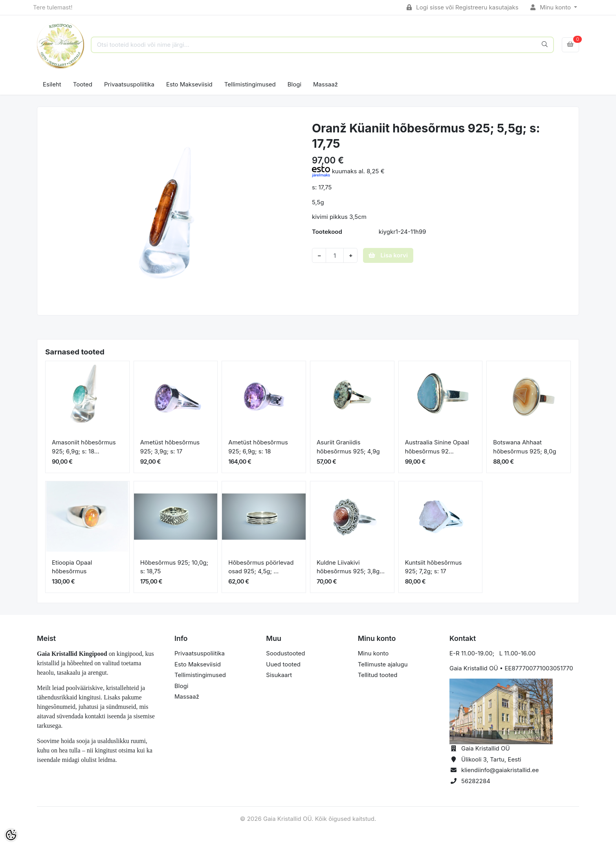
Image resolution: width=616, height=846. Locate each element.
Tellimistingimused (250, 84)
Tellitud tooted (378, 675)
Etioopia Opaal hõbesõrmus (72, 567)
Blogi (294, 84)
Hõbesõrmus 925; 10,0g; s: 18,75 (174, 567)
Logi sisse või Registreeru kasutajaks (463, 7)
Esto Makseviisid (189, 84)
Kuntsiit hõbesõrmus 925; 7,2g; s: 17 (434, 567)
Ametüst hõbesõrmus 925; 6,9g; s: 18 (258, 447)
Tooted (83, 84)
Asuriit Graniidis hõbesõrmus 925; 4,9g (348, 447)
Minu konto (552, 7)
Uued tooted (283, 664)
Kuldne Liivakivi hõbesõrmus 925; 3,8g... (351, 567)
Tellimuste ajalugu (383, 664)
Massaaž (325, 84)
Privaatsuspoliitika (129, 84)
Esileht (52, 84)
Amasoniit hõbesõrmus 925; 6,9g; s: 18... (84, 447)
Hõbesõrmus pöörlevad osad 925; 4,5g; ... (261, 567)
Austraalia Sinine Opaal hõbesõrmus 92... (437, 447)
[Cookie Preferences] (11, 835)
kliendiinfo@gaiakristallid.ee (500, 770)
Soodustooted (285, 653)
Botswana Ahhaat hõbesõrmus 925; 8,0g (524, 447)
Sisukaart (279, 675)
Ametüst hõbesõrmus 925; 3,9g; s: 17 (170, 447)
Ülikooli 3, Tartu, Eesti (491, 759)
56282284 (476, 781)
